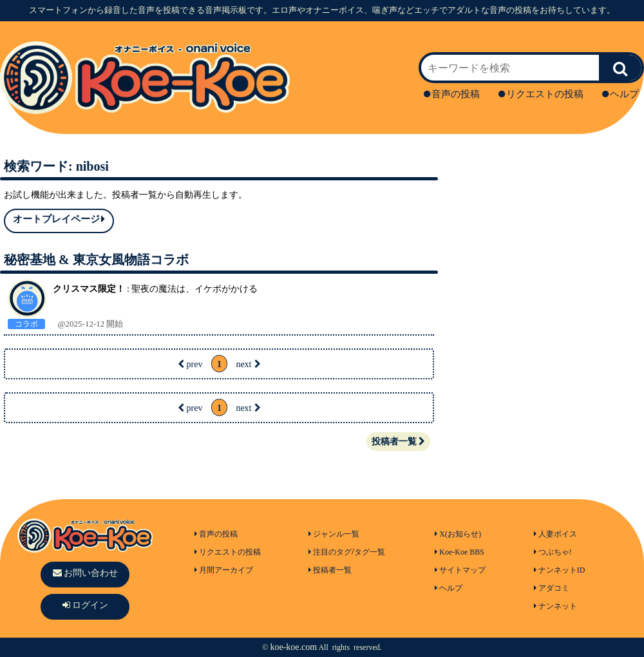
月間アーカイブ (224, 570)
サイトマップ (460, 570)
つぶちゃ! (553, 552)
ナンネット (555, 606)
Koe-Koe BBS (459, 552)
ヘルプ (620, 94)
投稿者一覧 (398, 442)
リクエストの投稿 (541, 94)
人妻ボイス (555, 534)
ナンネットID (560, 570)
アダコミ (552, 588)
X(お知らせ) (458, 534)
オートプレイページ (59, 219)
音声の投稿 (452, 94)
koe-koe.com (293, 647)
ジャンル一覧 (334, 534)
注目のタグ (330, 552)
